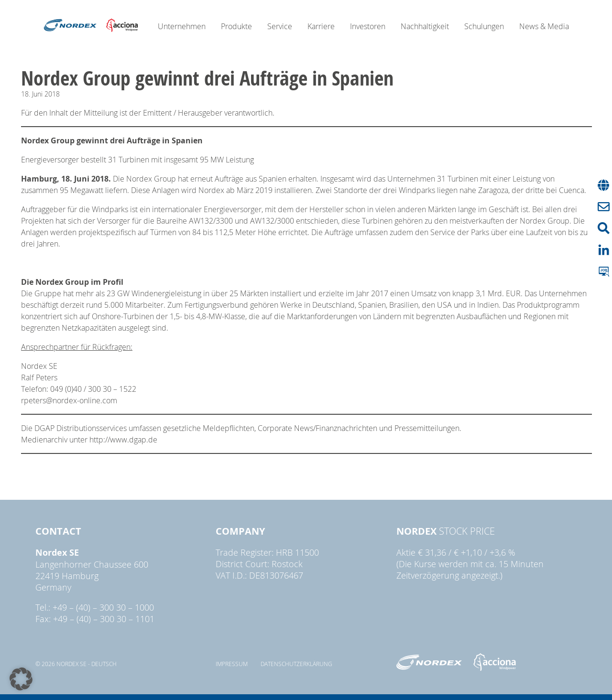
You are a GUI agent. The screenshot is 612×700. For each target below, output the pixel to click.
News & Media (544, 26)
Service (280, 26)
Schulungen (484, 26)
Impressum (232, 664)
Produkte (236, 26)
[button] (21, 679)
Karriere (321, 26)
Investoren (368, 26)
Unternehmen (182, 26)
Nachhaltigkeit (425, 26)
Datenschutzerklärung (296, 664)
